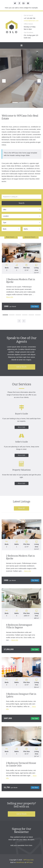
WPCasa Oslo (28, 860)
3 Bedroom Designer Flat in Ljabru (21, 695)
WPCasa (29, 862)
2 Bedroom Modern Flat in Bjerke (21, 281)
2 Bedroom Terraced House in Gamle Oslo (21, 764)
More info (10, 297)
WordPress (20, 862)
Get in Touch (21, 367)
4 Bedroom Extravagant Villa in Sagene (19, 626)
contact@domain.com (31, 21)
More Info (22, 427)
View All (21, 508)
